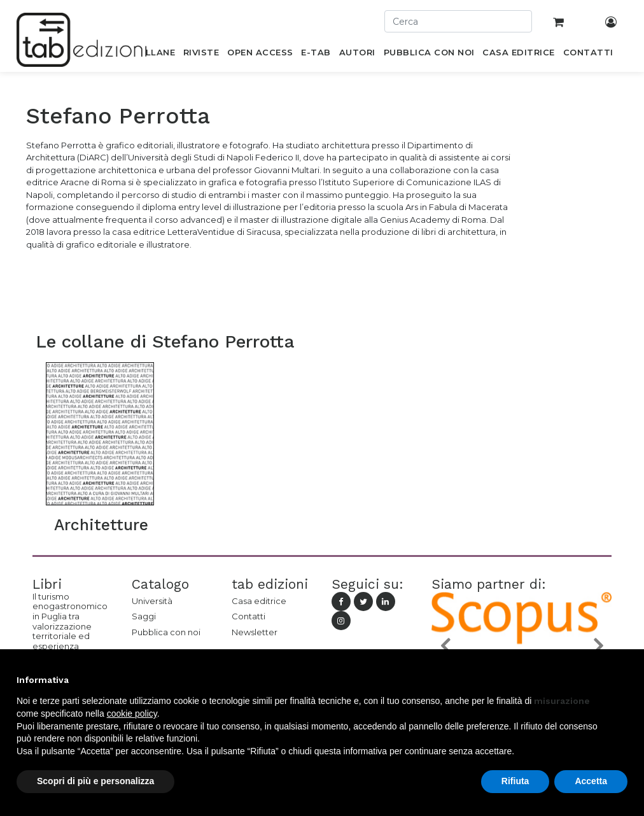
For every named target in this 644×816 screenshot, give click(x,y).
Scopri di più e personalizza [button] (95, 781)
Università (152, 601)
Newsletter (255, 632)
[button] (445, 645)
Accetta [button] (591, 781)
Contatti (248, 616)
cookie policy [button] (132, 714)
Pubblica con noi (166, 632)
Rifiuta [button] (515, 781)
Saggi (144, 616)
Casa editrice (259, 601)
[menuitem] (153, 55)
